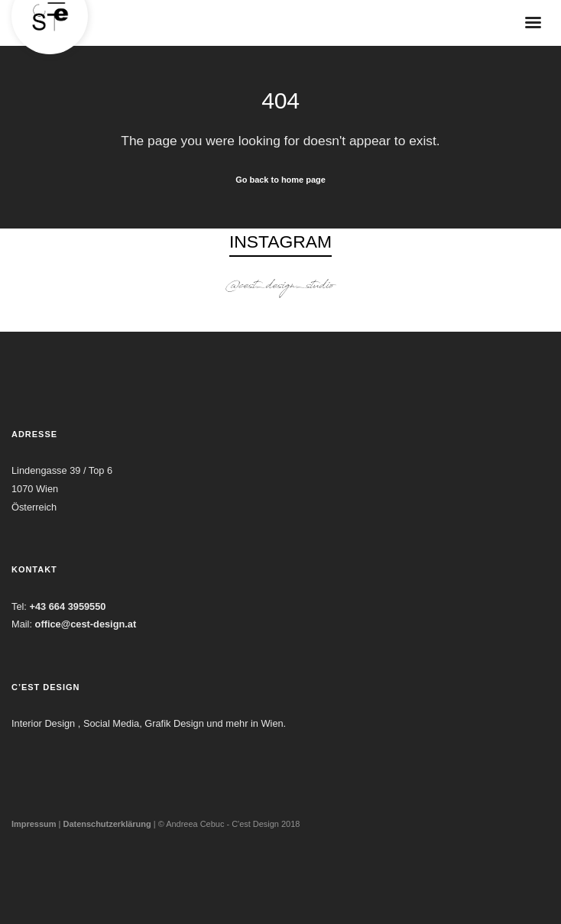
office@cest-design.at (86, 624)
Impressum (34, 824)
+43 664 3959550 (67, 606)
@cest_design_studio (280, 287)
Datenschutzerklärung (107, 824)
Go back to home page (280, 180)
